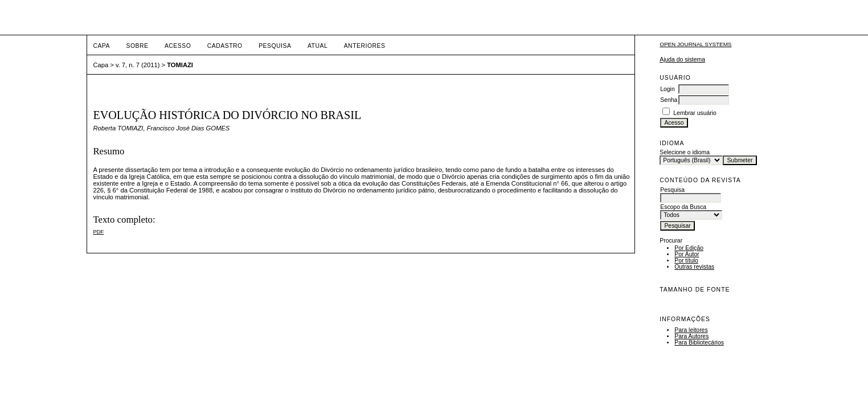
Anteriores (365, 46)
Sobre (137, 46)
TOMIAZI (180, 65)
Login (667, 89)
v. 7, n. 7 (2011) (138, 65)
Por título (686, 261)
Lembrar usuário (695, 113)
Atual (318, 46)
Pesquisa (275, 46)
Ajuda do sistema (682, 60)
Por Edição (689, 248)
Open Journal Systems (695, 44)
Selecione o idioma (685, 152)
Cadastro (225, 46)
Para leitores (691, 330)
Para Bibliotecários (699, 343)
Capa (101, 46)
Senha (669, 100)
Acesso (178, 46)
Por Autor (687, 254)
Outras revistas (694, 267)
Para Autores (691, 336)
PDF (98, 231)
